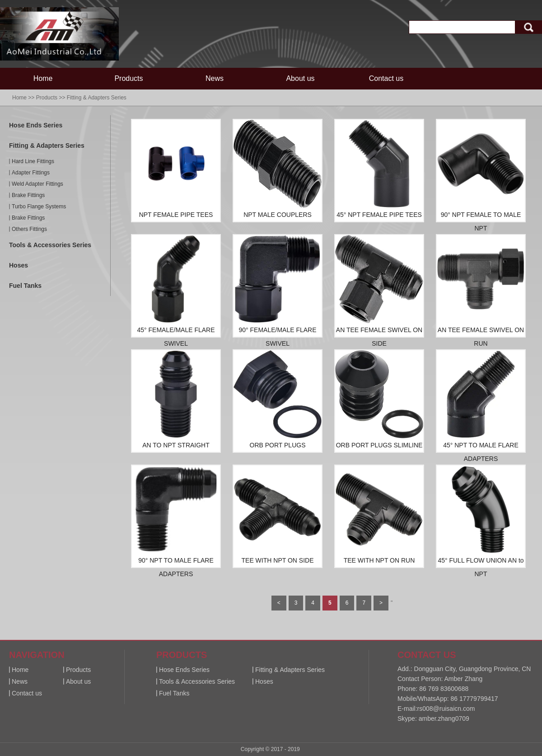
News (215, 78)
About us (300, 78)
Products (128, 78)
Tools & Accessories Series (50, 245)
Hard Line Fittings (33, 161)
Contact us (386, 78)
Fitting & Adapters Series (97, 98)
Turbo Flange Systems (39, 207)
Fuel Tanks (25, 286)
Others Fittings (29, 229)
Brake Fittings (28, 195)
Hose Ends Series (36, 125)
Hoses (19, 265)
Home (43, 78)
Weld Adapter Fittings (37, 184)
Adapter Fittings (31, 173)
